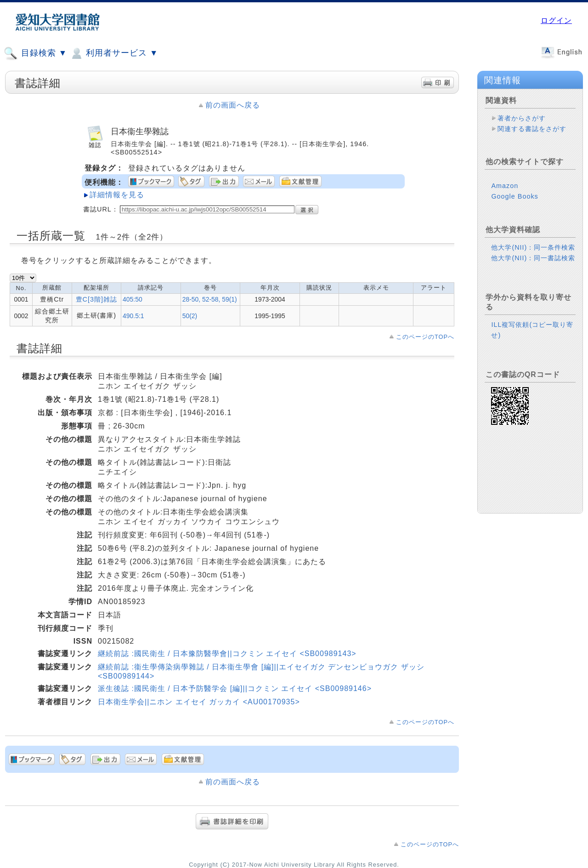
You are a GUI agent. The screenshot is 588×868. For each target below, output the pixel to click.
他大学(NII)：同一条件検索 (533, 247)
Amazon (505, 186)
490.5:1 (133, 316)
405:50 (133, 299)
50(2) (190, 316)
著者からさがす (522, 118)
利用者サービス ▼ (114, 53)
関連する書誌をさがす (532, 129)
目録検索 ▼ (35, 53)
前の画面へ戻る (233, 105)
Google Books (514, 196)
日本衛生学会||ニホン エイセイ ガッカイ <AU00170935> (199, 702)
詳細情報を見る (117, 195)
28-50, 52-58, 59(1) (210, 299)
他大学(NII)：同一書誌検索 (533, 258)
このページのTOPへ (425, 337)
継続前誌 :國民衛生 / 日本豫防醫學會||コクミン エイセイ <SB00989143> (227, 654)
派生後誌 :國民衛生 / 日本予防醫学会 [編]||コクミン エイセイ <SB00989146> (235, 688)
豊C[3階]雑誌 (96, 299)
